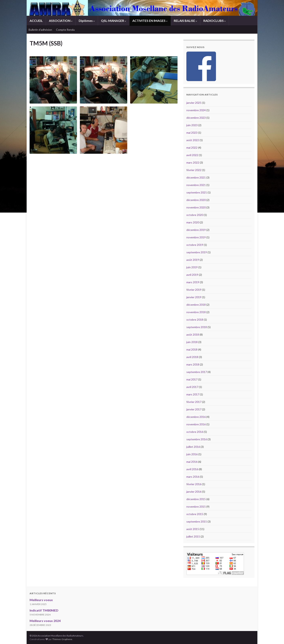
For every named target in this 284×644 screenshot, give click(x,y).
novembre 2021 (196, 185)
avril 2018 (192, 357)
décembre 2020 (196, 200)
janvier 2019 (194, 297)
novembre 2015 (196, 507)
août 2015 (193, 529)
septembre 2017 (197, 372)
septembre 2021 (197, 192)
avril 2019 (192, 275)
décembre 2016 (196, 417)
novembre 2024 (196, 110)
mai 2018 (192, 349)
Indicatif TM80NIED (44, 610)
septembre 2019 (197, 252)
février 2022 (194, 170)
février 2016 (194, 484)
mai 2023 (192, 133)
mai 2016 (192, 462)
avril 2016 (192, 469)
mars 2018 (193, 364)
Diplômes (87, 21)
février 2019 (194, 290)
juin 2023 (192, 125)
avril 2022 (192, 155)
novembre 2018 (196, 312)
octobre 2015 (195, 514)
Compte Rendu (65, 30)
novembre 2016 (196, 424)
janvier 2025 (194, 103)
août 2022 (193, 140)
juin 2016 (192, 454)
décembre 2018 (196, 305)
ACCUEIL (36, 21)
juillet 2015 (193, 536)
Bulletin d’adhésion (40, 30)
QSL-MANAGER (114, 21)
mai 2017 (192, 379)
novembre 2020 (196, 207)
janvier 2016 (194, 492)
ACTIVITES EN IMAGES (150, 21)
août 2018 (193, 334)
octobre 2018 (195, 320)
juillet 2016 (193, 447)
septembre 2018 (197, 327)
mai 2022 (192, 148)
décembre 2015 (196, 499)
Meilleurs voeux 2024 (45, 621)
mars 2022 (193, 162)
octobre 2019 (195, 245)
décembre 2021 (196, 177)
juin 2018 (192, 342)
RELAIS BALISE (185, 21)
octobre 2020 (195, 215)
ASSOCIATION (61, 21)
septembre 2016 (197, 439)
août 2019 (193, 260)
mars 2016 (193, 477)
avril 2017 (192, 387)
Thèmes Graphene (62, 639)
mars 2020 (193, 222)
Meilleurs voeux (41, 600)
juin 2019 (192, 267)
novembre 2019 (196, 237)
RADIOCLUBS (215, 21)
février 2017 (194, 402)
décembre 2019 (196, 230)
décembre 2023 (196, 118)
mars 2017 (193, 394)
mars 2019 (193, 282)
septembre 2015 (197, 521)
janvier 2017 (194, 409)
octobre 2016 (195, 432)
